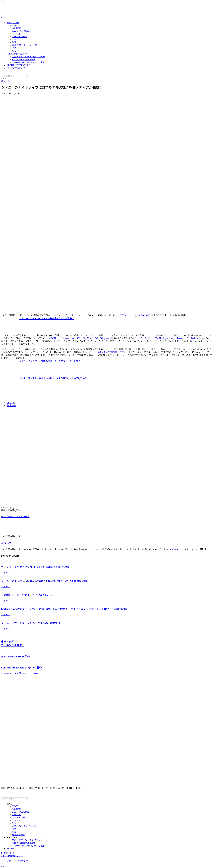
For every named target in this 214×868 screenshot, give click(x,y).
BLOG (13, 23)
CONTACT (18, 68)
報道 (27, 517)
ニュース (16, 39)
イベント (16, 34)
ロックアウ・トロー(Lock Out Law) (132, 315)
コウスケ (6, 543)
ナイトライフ (19, 517)
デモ (10, 517)
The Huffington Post (164, 338)
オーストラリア (20, 37)
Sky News (88, 338)
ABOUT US (18, 65)
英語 (14, 48)
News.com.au (68, 338)
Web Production (24, 59)
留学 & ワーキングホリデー (25, 45)
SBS (78, 338)
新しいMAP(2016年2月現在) (111, 352)
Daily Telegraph (102, 338)
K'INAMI (174, 549)
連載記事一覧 (19, 835)
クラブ (4, 517)
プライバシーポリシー (17, 861)
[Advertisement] (83, 428)
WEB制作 (17, 28)
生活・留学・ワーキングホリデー (28, 57)
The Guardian (146, 338)
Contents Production (29, 62)
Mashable (180, 338)
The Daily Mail (194, 338)
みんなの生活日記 (21, 31)
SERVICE (18, 54)
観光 (14, 51)
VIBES (15, 25)
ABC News (54, 338)
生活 (14, 42)
